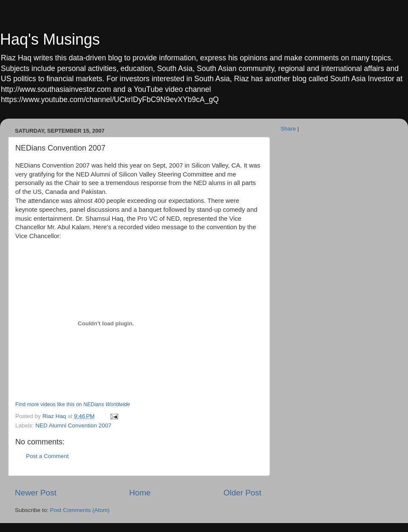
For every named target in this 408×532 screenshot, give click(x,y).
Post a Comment (47, 456)
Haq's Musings (50, 39)
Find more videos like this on (73, 404)
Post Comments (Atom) (80, 510)
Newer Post (36, 493)
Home (140, 493)
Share (288, 129)
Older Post (242, 493)
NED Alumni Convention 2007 (73, 425)
